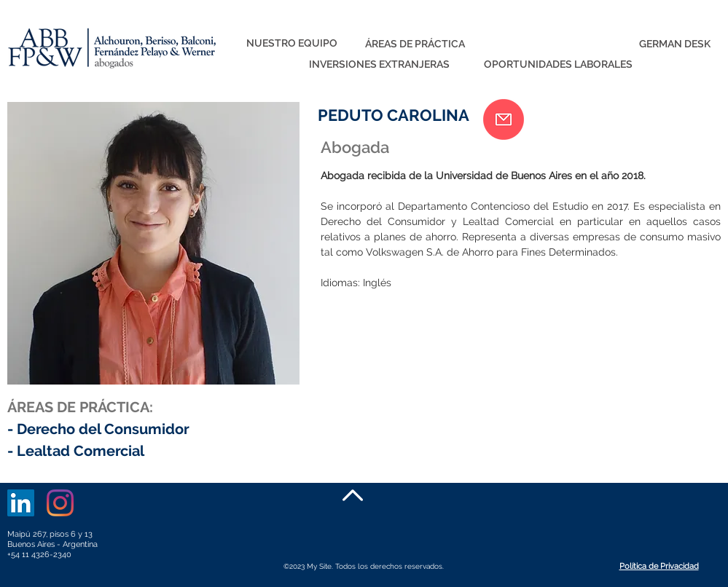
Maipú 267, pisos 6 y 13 (50, 534)
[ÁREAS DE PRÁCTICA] (415, 44)
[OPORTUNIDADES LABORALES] (558, 65)
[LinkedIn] (21, 503)
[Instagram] (60, 503)
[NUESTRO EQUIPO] (292, 44)
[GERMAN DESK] (675, 44)
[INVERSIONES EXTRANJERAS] (380, 65)
